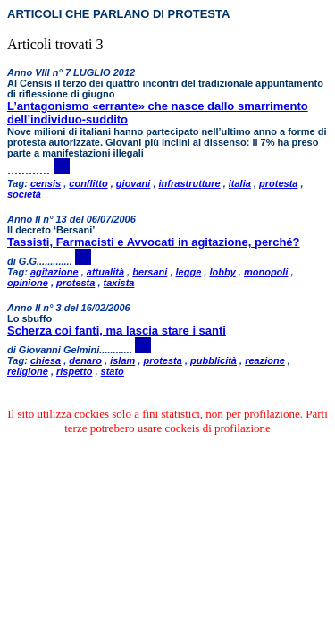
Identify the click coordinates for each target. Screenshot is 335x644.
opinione (28, 283)
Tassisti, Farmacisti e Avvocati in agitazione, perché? (154, 242)
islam (122, 360)
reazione (265, 360)
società (24, 194)
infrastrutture (190, 183)
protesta (278, 183)
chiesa (46, 360)
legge (189, 272)
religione (28, 371)
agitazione (54, 272)
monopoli (266, 272)
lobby (222, 272)
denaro (85, 360)
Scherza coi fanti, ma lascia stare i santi (117, 330)
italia (240, 183)
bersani (150, 272)
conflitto (88, 183)
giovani (134, 183)
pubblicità (214, 360)
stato (113, 371)
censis (46, 183)
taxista (119, 283)
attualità (105, 272)
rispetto (74, 371)
